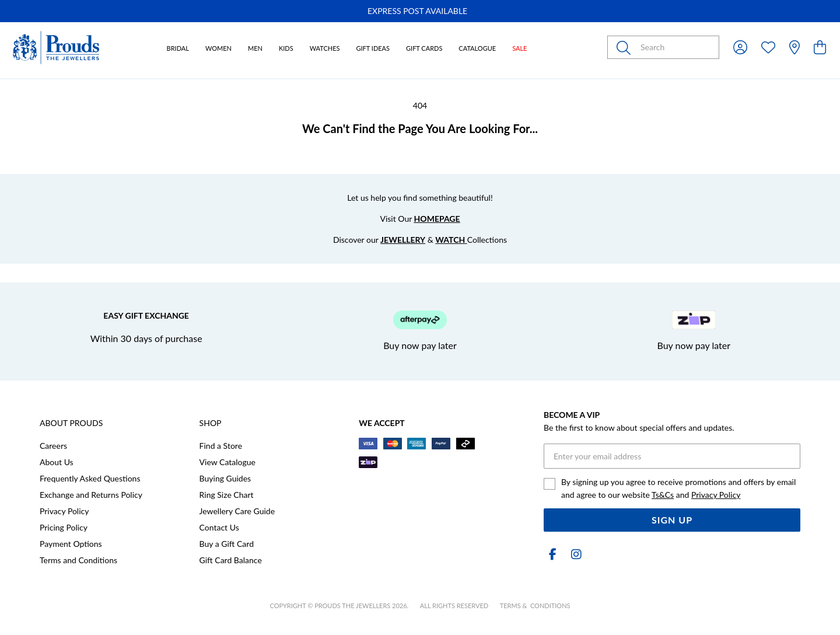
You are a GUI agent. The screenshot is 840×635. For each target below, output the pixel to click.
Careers (53, 446)
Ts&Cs (663, 495)
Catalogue (477, 48)
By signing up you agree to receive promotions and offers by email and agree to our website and (678, 488)
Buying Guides (225, 478)
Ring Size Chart (227, 495)
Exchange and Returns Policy (91, 495)
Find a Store (221, 446)
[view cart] (820, 47)
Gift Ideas (373, 48)
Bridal (178, 48)
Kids (286, 48)
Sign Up (672, 520)
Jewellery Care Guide (237, 511)
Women (218, 48)
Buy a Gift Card (227, 544)
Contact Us (219, 527)
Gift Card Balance (231, 560)
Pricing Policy (64, 527)
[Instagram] (574, 554)
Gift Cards (424, 48)
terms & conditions (535, 606)
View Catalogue (228, 462)
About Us (57, 462)
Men (255, 48)
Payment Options (71, 544)
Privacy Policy (64, 511)
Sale (519, 48)
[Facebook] (553, 554)
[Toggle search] (626, 47)
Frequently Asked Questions (90, 478)
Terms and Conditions (78, 560)
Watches (325, 48)
